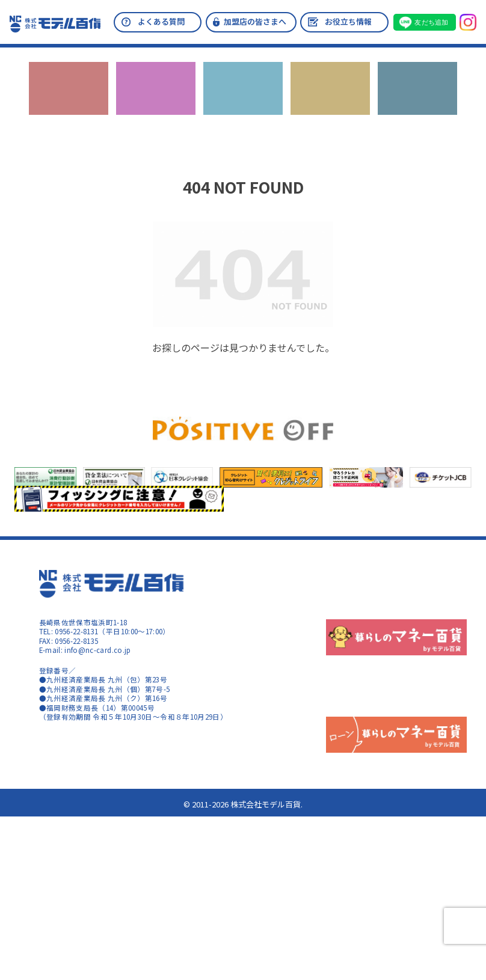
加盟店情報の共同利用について (416, 663)
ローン (330, 101)
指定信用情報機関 (395, 637)
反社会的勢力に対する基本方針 (416, 600)
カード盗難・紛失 (395, 675)
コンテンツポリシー (72, 772)
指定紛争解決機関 (395, 650)
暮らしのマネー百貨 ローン (105, 841)
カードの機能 (243, 101)
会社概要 (380, 575)
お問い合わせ (417, 101)
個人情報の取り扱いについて (413, 625)
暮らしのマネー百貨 (88, 744)
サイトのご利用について (79, 759)
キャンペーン (69, 101)
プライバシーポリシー (402, 588)
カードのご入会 (156, 101)
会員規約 (380, 613)
